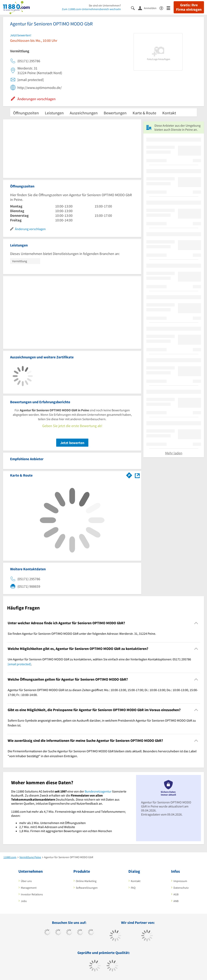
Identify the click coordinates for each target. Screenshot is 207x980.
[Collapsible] (196, 623)
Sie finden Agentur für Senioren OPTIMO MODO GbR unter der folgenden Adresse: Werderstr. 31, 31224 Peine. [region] (82, 634)
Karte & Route (144, 113)
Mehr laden (174, 453)
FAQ (133, 888)
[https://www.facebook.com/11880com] (47, 933)
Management (29, 888)
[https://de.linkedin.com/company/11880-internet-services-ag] (91, 933)
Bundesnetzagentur (98, 791)
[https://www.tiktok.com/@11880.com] (58, 933)
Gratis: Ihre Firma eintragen (189, 7)
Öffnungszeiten (26, 113)
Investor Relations (32, 894)
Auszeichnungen (84, 113)
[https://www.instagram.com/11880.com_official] (69, 933)
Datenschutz (181, 888)
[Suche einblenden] (135, 8)
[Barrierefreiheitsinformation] (163, 8)
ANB (176, 901)
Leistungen (54, 113)
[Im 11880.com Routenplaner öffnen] (129, 475)
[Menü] (170, 8)
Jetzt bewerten (72, 443)
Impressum (180, 881)
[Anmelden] (149, 8)
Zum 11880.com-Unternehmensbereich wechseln (91, 9)
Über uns (26, 881)
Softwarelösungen (87, 888)
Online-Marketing (86, 881)
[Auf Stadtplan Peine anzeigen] (137, 475)
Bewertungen (115, 113)
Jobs (24, 901)
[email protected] (19, 664)
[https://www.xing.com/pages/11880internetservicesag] (80, 933)
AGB (176, 894)
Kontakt (169, 113)
